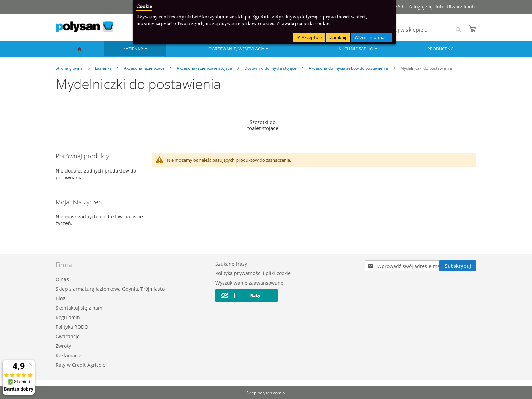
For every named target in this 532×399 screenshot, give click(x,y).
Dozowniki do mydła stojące (271, 68)
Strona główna (70, 68)
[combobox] (422, 30)
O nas (62, 279)
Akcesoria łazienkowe (145, 68)
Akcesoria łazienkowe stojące (205, 68)
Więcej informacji (372, 37)
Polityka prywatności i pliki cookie (253, 273)
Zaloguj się (420, 7)
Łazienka (134, 49)
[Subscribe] (458, 266)
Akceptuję (311, 37)
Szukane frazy (231, 264)
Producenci (441, 49)
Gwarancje (68, 336)
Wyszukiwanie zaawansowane (249, 283)
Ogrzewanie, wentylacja (237, 49)
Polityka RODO (72, 327)
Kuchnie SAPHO (356, 49)
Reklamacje (69, 355)
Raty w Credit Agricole (81, 365)
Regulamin (68, 317)
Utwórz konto (461, 7)
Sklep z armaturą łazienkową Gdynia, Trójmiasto (110, 289)
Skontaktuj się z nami (80, 308)
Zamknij (338, 37)
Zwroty (63, 346)
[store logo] (84, 27)
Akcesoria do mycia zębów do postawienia (349, 68)
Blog (61, 298)
